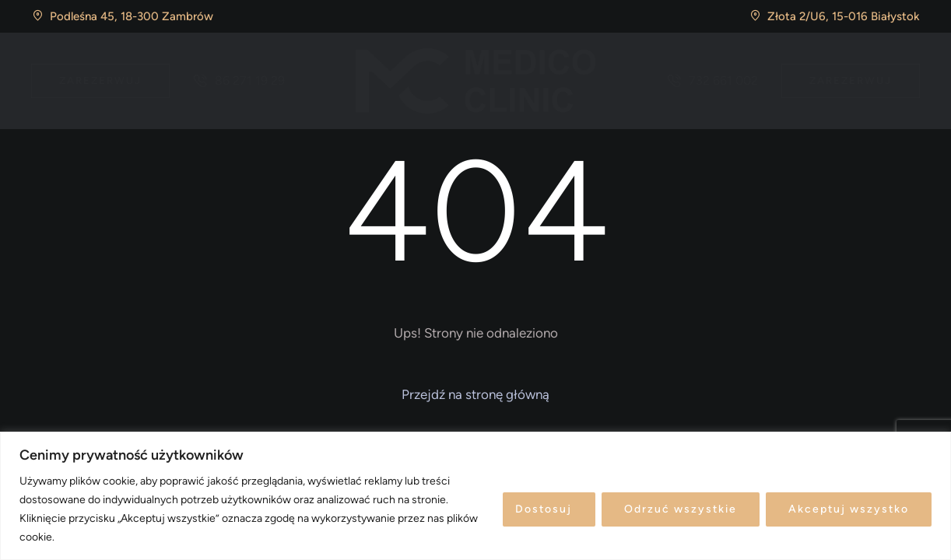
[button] (100, 81)
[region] (475, 496)
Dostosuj (544, 509)
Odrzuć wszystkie (681, 509)
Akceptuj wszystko (849, 509)
